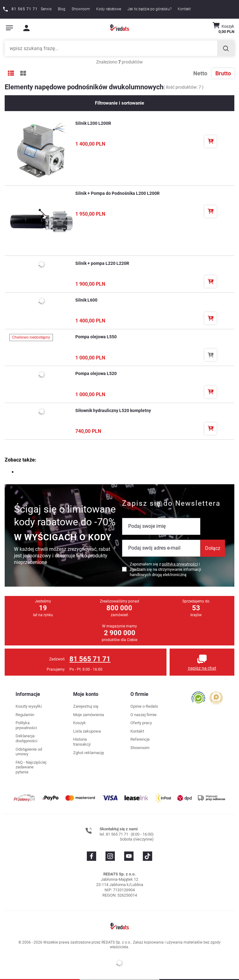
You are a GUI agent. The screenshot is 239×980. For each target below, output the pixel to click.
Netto (201, 73)
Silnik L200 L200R (93, 123)
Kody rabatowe (109, 9)
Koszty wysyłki (29, 706)
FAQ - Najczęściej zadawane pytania (31, 767)
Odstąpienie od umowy (29, 752)
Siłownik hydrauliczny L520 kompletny (113, 410)
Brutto (223, 73)
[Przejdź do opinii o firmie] (198, 697)
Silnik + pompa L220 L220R (102, 263)
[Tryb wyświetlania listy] (11, 73)
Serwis (46, 9)
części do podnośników (43, 472)
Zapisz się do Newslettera (171, 503)
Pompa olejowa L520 (96, 373)
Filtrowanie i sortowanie (119, 103)
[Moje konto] (26, 28)
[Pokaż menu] (9, 28)
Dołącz (213, 548)
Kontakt (184, 9)
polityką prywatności (180, 564)
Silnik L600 (86, 300)
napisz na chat (202, 668)
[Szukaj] (226, 48)
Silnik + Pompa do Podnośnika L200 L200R (117, 193)
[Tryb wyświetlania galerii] (23, 73)
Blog (62, 9)
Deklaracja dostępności (26, 738)
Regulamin (25, 715)
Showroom (81, 9)
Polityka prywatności (26, 725)
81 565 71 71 (90, 659)
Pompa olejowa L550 (96, 337)
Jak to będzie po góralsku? (149, 9)
